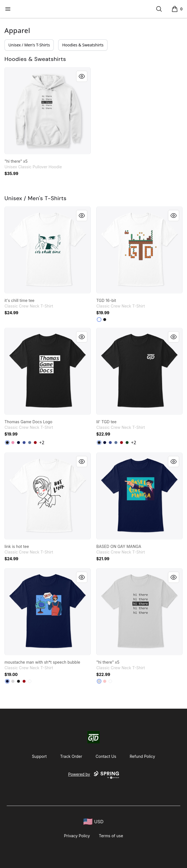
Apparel (17, 30)
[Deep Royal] (24, 443)
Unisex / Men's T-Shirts (29, 45)
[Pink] (13, 443)
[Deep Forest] (127, 443)
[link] (48, 111)
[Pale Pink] (105, 681)
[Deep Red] (35, 443)
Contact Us (106, 756)
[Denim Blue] (30, 443)
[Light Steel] (13, 681)
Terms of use (111, 836)
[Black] (105, 320)
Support (39, 756)
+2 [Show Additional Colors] (42, 443)
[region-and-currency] (93, 822)
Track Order (71, 756)
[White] (99, 320)
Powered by (93, 775)
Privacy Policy (77, 836)
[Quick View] (82, 76)
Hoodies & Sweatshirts (83, 45)
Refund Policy (142, 756)
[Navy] (18, 443)
